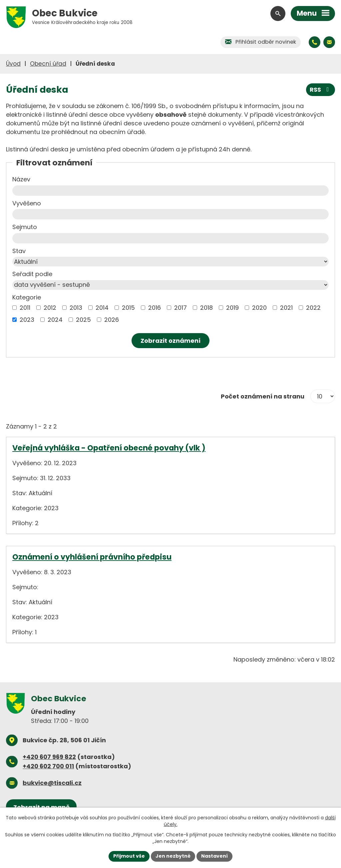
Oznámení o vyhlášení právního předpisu (92, 557)
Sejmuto (25, 227)
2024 (55, 320)
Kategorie (27, 297)
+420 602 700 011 (48, 766)
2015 (128, 308)
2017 (180, 308)
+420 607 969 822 (49, 757)
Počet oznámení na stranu (263, 396)
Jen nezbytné (173, 856)
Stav (19, 251)
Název (21, 179)
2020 (259, 308)
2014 (102, 308)
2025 (83, 320)
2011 (25, 308)
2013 (76, 308)
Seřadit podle (32, 274)
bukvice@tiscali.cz (52, 783)
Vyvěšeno (27, 203)
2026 (112, 320)
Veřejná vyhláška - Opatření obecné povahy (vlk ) (109, 448)
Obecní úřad (48, 64)
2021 (286, 308)
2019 (232, 308)
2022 (313, 308)
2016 (155, 308)
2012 (50, 308)
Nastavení (214, 856)
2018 (206, 308)
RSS (321, 90)
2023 (27, 320)
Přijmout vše (129, 856)
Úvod (13, 64)
